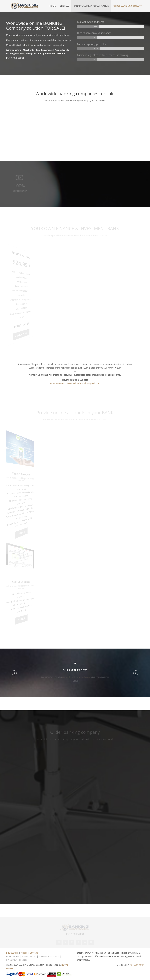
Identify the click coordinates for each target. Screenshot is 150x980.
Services (65, 6)
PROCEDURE (12, 953)
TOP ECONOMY (29, 956)
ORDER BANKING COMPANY (128, 6)
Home (53, 6)
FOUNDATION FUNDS (49, 956)
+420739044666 (57, 383)
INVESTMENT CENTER (16, 960)
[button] (14, 673)
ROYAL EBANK (13, 956)
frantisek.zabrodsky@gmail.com (84, 383)
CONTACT (35, 953)
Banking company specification (91, 6)
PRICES (24, 953)
